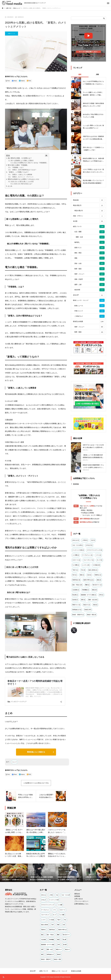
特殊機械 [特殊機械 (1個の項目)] (85, 609)
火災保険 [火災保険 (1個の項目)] (76, 609)
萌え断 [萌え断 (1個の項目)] (75, 614)
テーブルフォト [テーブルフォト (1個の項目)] (87, 574)
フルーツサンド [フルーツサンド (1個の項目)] (88, 579)
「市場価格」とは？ (17, 167)
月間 (97, 74)
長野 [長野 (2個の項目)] (83, 619)
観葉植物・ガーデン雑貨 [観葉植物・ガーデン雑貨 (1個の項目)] (88, 614)
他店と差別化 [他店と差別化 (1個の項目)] (93, 589)
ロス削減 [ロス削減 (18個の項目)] (96, 584)
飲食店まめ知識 (76, 971)
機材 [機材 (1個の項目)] (87, 604)
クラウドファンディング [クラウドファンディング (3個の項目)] (94, 569)
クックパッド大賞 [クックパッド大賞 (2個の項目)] (78, 569)
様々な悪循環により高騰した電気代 (22, 161)
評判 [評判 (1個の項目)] (101, 614)
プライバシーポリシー (81, 901)
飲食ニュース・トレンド (60, 971)
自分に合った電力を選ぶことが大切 (22, 182)
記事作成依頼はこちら (81, 904)
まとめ (10, 186)
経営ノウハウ (44, 971)
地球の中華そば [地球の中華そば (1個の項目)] (88, 599)
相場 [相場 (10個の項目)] (94, 609)
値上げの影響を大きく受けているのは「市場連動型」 (31, 163)
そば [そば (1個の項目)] (93, 559)
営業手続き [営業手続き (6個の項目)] (76, 599)
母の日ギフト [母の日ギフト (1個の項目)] (97, 604)
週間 (80, 74)
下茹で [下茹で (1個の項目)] (75, 589)
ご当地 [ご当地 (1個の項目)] (85, 559)
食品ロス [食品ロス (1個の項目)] (87, 624)
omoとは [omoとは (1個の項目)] (76, 559)
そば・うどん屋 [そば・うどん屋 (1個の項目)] (77, 564)
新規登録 (76, 503)
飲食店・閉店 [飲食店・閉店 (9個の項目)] (91, 634)
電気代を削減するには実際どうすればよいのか (23, 179)
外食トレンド (12, 34)
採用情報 (77, 896)
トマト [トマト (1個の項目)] (98, 574)
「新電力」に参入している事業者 (22, 175)
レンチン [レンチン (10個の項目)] (86, 584)
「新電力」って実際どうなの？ (18, 172)
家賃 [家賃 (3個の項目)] (99, 599)
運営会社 (77, 894)
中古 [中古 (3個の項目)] (83, 589)
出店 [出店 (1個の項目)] (89, 594)
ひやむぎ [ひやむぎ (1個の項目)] (89, 564)
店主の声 (33, 971)
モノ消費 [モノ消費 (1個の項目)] (76, 584)
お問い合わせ (79, 899)
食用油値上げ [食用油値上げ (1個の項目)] (77, 629)
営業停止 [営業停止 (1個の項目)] (98, 594)
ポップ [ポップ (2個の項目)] (99, 579)
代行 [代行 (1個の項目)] (74, 594)
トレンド (14, 762)
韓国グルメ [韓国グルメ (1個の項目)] (76, 624)
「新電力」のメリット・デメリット (22, 177)
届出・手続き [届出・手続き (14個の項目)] (77, 604)
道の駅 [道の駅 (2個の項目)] (75, 619)
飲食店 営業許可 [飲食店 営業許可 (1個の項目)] (78, 634)
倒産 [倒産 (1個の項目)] (82, 594)
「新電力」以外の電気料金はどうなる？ (24, 170)
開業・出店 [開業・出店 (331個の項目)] (93, 619)
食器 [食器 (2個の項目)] (95, 624)
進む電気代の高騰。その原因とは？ (20, 158)
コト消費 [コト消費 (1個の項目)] (76, 574)
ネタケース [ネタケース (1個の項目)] (76, 579)
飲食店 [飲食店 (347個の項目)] (88, 629)
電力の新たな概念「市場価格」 (18, 165)
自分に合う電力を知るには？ (23, 184)
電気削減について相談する (36, 752)
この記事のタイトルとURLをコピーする (36, 783)
